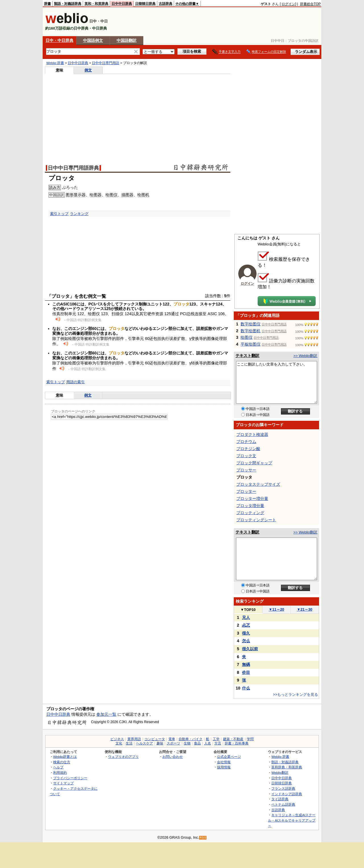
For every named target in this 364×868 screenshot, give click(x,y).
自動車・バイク (191, 739)
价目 (246, 672)
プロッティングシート (256, 520)
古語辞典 (166, 4)
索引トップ (59, 214)
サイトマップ (63, 783)
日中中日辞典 (122, 4)
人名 (208, 743)
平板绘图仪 (251, 344)
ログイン (288, 4)
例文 (88, 70)
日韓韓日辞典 (145, 4)
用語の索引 (76, 382)
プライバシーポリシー (70, 778)
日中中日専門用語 (106, 63)
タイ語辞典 (280, 799)
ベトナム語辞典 (283, 804)
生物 (187, 743)
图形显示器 (76, 195)
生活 (129, 743)
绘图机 (143, 195)
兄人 (246, 617)
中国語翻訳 (127, 40)
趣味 (160, 743)
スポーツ (173, 743)
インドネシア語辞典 (287, 794)
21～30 (305, 609)
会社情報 (224, 762)
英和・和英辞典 (96, 4)
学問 (250, 739)
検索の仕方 (62, 762)
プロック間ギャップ (254, 463)
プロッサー (246, 470)
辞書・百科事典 (237, 743)
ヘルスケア (144, 743)
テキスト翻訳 (247, 356)
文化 (119, 743)
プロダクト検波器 (252, 434)
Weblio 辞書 (55, 63)
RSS (203, 838)
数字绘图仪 (251, 324)
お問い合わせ (173, 757)
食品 (197, 743)
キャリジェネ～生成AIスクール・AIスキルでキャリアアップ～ (292, 820)
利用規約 (60, 772)
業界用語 (134, 739)
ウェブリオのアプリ (123, 757)
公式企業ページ (229, 757)
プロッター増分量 (252, 498)
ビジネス (117, 739)
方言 (218, 743)
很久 (246, 633)
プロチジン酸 (248, 449)
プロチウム (246, 442)
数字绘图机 (251, 331)
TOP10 (248, 610)
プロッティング (250, 513)
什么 (246, 688)
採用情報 (224, 767)
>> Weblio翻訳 (305, 356)
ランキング (79, 214)
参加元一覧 (106, 714)
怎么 (246, 641)
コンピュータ (155, 739)
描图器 (127, 195)
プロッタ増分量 (250, 506)
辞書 (47, 4)
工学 (216, 739)
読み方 (55, 187)
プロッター (246, 491)
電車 (172, 739)
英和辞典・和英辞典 (287, 767)
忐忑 (246, 625)
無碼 (246, 664)
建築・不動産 (233, 739)
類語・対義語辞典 (68, 4)
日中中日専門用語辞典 (73, 168)
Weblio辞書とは (65, 757)
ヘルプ (58, 767)
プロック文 (246, 456)
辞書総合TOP (310, 4)
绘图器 (96, 195)
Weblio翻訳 (280, 772)
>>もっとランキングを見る (295, 694)
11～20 (277, 609)
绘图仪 (111, 195)
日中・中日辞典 (59, 40)
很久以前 (250, 649)
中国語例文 (93, 40)
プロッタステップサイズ (258, 484)
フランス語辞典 (283, 788)
